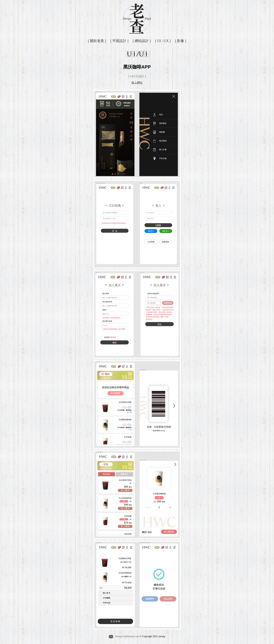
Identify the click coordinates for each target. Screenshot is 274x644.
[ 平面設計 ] (119, 41)
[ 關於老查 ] (97, 41)
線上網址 (137, 83)
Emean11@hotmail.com (124, 637)
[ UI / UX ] (163, 41)
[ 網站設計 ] (142, 41)
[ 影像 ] (181, 41)
